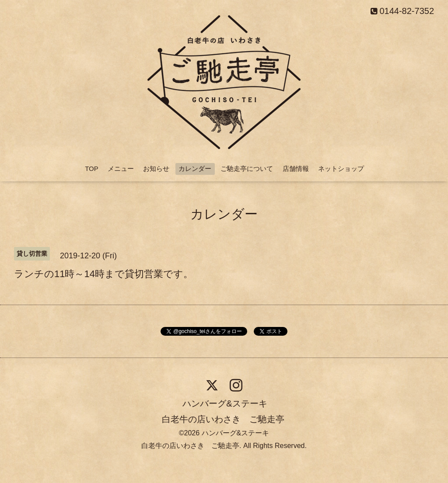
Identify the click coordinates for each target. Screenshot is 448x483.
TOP (92, 169)
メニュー (121, 169)
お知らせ (156, 169)
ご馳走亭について (247, 169)
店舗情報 (296, 169)
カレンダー (195, 169)
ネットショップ (341, 169)
